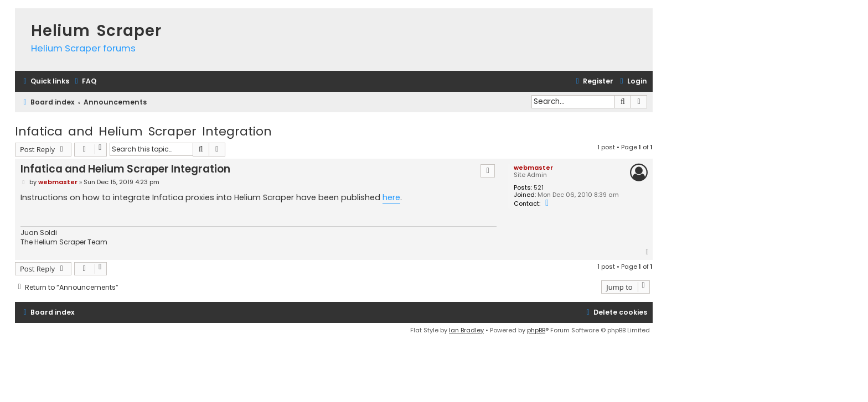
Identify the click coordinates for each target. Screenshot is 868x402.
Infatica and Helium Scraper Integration (143, 131)
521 (539, 188)
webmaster (533, 168)
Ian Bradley (466, 330)
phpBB (536, 330)
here (391, 197)
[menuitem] (84, 82)
